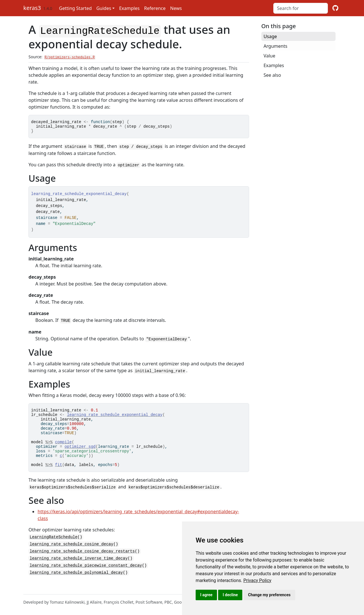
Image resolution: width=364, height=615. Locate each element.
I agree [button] (206, 595)
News (176, 8)
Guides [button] (104, 8)
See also (272, 75)
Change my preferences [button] (269, 595)
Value (269, 56)
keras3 (32, 8)
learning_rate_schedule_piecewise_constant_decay (86, 575)
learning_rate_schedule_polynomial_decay (76, 582)
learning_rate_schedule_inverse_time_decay (78, 568)
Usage (270, 36)
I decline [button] (230, 595)
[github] (335, 8)
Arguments (276, 46)
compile (63, 449)
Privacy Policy (258, 580)
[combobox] (301, 8)
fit (58, 476)
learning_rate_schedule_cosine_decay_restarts (82, 561)
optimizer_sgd (80, 454)
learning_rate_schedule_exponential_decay (115, 416)
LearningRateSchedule (53, 548)
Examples (129, 8)
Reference (155, 8)
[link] (258, 580)
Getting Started (76, 8)
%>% (49, 449)
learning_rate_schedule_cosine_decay (71, 555)
